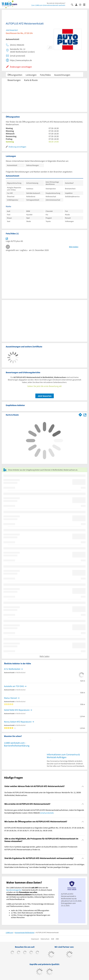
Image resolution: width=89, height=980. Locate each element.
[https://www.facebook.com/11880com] (12, 953)
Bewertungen (14, 80)
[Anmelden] (77, 5)
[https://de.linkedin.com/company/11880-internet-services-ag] (37, 953)
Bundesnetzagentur (14, 890)
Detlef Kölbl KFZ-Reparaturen (17, 710)
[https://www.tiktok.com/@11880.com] (19, 953)
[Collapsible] (83, 786)
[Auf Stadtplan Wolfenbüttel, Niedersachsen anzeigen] (85, 415)
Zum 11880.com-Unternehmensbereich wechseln (48, 5)
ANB (57, 939)
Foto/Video (45, 75)
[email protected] (47, 813)
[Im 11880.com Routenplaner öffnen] (80, 414)
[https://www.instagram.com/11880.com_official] (25, 953)
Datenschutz (45, 939)
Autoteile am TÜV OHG (14, 686)
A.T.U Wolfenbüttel (12, 669)
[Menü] (85, 4)
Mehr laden (45, 656)
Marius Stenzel (10, 698)
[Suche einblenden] (73, 4)
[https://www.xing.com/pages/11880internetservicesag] (31, 953)
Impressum (35, 939)
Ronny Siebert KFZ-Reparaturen (18, 722)
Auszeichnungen (62, 75)
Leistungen (31, 75)
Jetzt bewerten (45, 396)
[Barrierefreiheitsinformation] (81, 4)
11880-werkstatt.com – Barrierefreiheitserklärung (17, 744)
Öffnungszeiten (15, 75)
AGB (53, 939)
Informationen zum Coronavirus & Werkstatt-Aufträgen (63, 756)
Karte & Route (31, 80)
